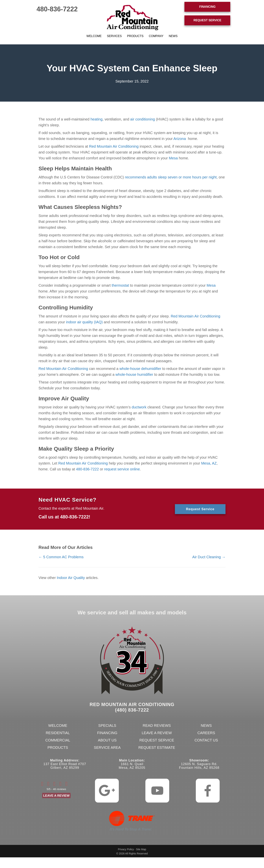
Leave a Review (157, 733)
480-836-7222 (57, 9)
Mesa (173, 158)
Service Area (107, 748)
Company (156, 36)
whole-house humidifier (134, 374)
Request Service (157, 740)
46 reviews (60, 789)
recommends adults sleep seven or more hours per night (171, 177)
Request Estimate (157, 748)
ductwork (139, 407)
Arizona (180, 139)
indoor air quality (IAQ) (84, 322)
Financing (107, 733)
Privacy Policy (126, 849)
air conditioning (143, 119)
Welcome (94, 36)
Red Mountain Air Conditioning (114, 146)
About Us (107, 740)
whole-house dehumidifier (140, 369)
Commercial (58, 740)
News (173, 36)
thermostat (120, 285)
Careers (206, 733)
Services (114, 36)
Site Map (141, 849)
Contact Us (206, 740)
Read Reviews (157, 726)
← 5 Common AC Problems (61, 557)
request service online (122, 469)
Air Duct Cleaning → (209, 557)
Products (135, 36)
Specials (107, 726)
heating (97, 119)
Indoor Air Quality (71, 578)
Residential (58, 733)
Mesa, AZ (209, 463)
